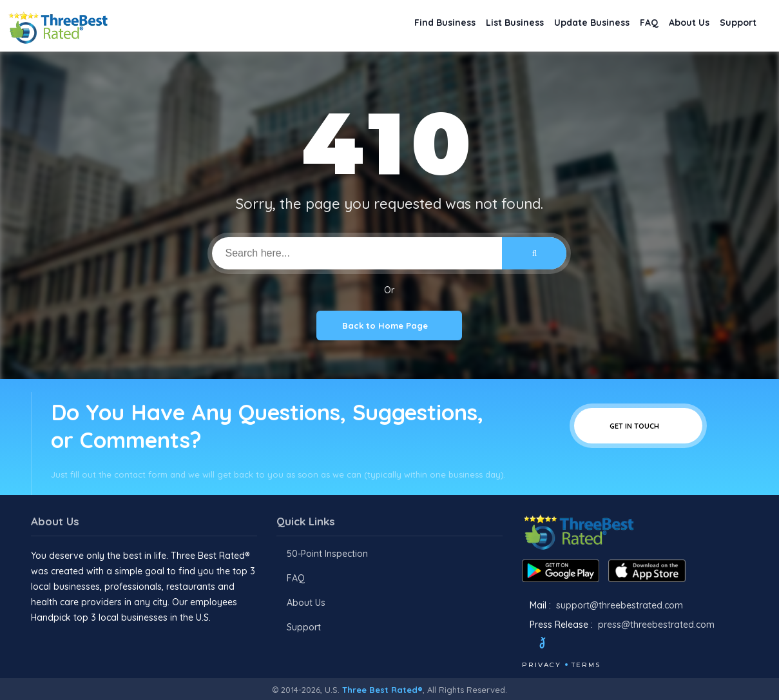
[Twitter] (554, 645)
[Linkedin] (620, 645)
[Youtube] (603, 645)
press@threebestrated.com (656, 625)
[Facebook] (523, 645)
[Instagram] (586, 645)
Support (734, 26)
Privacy (542, 665)
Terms (586, 665)
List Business (476, 26)
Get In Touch (638, 426)
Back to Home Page (389, 326)
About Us (677, 26)
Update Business (563, 26)
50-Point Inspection (327, 554)
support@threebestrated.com (620, 605)
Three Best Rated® (382, 690)
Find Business (397, 26)
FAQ (630, 26)
